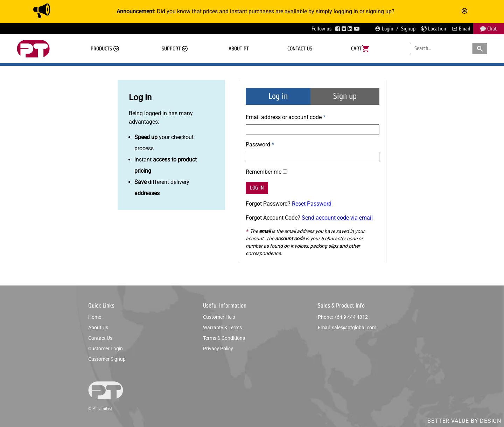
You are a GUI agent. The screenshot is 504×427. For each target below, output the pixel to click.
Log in (278, 96)
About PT (239, 49)
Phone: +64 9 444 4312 (343, 317)
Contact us (300, 49)
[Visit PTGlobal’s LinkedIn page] (351, 29)
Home (95, 317)
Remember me (264, 172)
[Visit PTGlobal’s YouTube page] (357, 29)
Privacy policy (218, 349)
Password (258, 144)
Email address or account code (284, 117)
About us (98, 328)
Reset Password (312, 204)
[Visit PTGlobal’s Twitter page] (345, 29)
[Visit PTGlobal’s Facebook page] (338, 29)
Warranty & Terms (222, 328)
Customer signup (107, 359)
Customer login (106, 349)
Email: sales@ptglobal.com (347, 328)
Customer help (219, 317)
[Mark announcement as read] (465, 12)
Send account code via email (337, 218)
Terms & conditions (224, 338)
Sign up (345, 96)
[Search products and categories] (480, 49)
